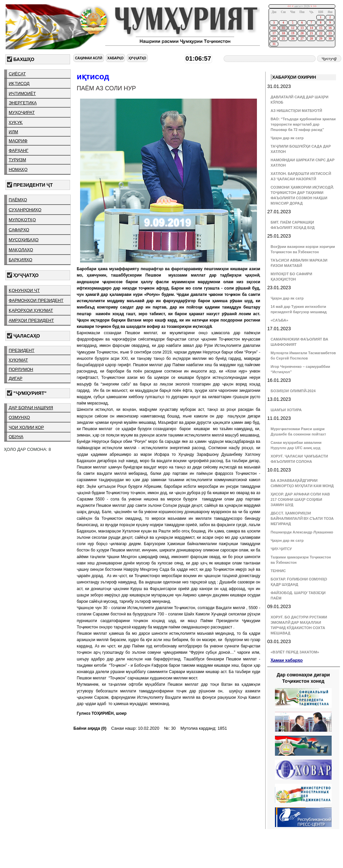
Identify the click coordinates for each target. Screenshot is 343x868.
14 (311, 28)
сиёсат (17, 74)
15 (320, 28)
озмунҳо (19, 417)
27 (302, 39)
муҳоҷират (22, 112)
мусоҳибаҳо (24, 240)
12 (292, 28)
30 (330, 39)
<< (289, 6)
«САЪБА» (279, 320)
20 (302, 33)
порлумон (21, 369)
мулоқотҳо (22, 220)
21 (311, 33)
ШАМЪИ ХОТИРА (286, 410)
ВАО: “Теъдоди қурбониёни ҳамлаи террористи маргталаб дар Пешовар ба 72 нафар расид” (303, 124)
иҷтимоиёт (22, 93)
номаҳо (18, 169)
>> (315, 6)
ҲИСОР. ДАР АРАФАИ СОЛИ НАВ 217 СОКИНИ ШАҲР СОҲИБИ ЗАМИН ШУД (300, 499)
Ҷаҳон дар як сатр (287, 138)
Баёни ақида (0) (90, 728)
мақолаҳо (21, 250)
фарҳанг (19, 150)
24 (274, 39)
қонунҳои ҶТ (24, 290)
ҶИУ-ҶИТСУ (281, 549)
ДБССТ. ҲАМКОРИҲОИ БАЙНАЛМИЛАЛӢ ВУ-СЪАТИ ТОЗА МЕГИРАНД (302, 518)
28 (311, 39)
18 (283, 33)
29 (320, 39)
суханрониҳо (25, 210)
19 (292, 33)
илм (13, 132)
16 (330, 28)
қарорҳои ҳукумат (31, 310)
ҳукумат (18, 360)
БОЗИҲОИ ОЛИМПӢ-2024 (293, 391)
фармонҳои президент (36, 300)
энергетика (23, 103)
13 (302, 28)
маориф (18, 141)
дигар (16, 378)
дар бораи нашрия (31, 408)
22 (320, 33)
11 (283, 28)
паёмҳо (18, 200)
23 (330, 33)
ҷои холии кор (26, 427)
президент (22, 350)
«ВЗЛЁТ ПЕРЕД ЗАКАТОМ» (295, 652)
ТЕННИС (278, 571)
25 (283, 39)
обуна (16, 437)
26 (292, 39)
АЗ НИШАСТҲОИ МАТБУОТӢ (296, 111)
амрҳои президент (31, 320)
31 (274, 44)
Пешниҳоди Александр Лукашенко (302, 532)
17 (274, 33)
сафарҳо (19, 230)
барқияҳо (21, 260)
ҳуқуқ (16, 122)
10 (274, 28)
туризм (17, 160)
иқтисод (19, 83)
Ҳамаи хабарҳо (287, 660)
